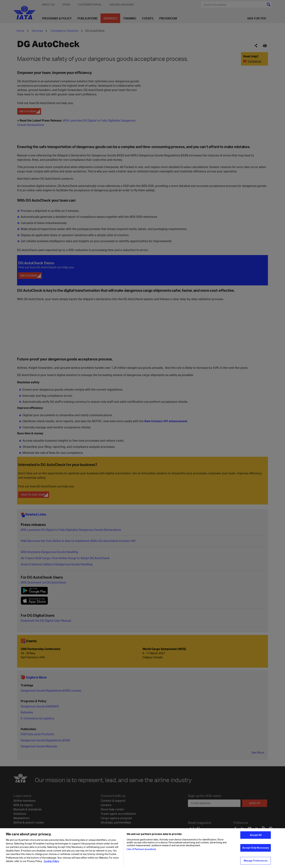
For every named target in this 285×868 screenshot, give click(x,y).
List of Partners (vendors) (141, 849)
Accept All (256, 835)
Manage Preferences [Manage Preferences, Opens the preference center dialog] (256, 861)
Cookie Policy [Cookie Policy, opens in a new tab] (51, 861)
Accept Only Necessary (256, 848)
